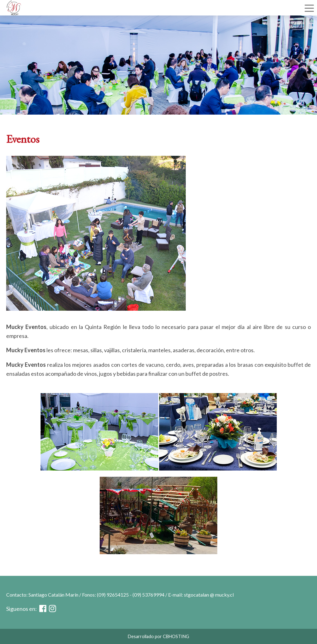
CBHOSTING (176, 636)
